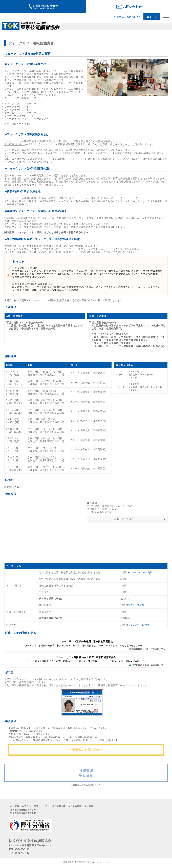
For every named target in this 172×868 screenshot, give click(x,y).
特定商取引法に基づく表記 (23, 813)
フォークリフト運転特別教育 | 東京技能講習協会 (86, 642)
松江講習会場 (59, 806)
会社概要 (15, 806)
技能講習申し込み (86, 773)
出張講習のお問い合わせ (86, 750)
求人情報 (89, 806)
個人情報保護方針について (23, 810)
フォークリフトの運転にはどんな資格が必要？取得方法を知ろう (52, 232)
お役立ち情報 (75, 806)
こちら (18, 487)
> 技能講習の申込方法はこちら (86, 785)
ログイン (152, 17)
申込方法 (26, 806)
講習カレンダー (42, 806)
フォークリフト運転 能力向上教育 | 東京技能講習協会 (86, 657)
